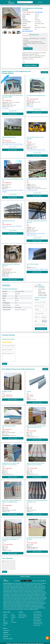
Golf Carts (27, 607)
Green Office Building (32, 264)
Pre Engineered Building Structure (36, 95)
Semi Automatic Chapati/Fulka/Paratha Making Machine (19, 605)
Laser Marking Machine (17, 583)
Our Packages (37, 617)
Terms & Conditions (23, 615)
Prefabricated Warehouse (18, 591)
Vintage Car (32, 607)
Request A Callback (25, 576)
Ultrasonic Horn (39, 599)
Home (2, 5)
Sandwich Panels (7, 391)
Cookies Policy (22, 614)
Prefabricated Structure (21, 5)
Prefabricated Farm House (22, 588)
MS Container (22, 590)
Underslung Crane (37, 595)
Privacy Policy (22, 617)
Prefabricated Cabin (29, 590)
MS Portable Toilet (32, 588)
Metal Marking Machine (34, 598)
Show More (44, 72)
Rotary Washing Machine (36, 594)
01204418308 (6, 630)
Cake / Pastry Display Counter (14, 598)
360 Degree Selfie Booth (33, 609)
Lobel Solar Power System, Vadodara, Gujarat (37, 269)
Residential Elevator (15, 587)
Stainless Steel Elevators (40, 587)
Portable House (13, 588)
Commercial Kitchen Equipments (20, 599)
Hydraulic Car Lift (23, 587)
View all (45, 369)
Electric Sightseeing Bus (19, 607)
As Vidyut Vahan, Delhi (32, 190)
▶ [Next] (20, 32)
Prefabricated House (28, 591)
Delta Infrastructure (34, 34)
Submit (4, 363)
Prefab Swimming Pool (35, 605)
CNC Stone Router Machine (25, 594)
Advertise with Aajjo (38, 615)
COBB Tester (22, 596)
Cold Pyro (25, 609)
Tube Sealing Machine (18, 584)
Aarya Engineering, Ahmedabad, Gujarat (36, 149)
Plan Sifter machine (31, 599)
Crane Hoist (9, 596)
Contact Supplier (28, 48)
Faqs (4, 625)
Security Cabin (6, 588)
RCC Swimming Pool (27, 606)
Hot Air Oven (16, 592)
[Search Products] (18, 2)
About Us (5, 614)
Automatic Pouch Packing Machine (14, 602)
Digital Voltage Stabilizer (16, 595)
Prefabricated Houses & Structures (10, 5)
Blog (4, 620)
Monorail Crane (15, 596)
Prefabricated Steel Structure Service (37, 178)
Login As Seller (37, 625)
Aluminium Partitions (38, 584)
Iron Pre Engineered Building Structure (13, 178)
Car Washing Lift (28, 603)
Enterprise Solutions (38, 623)
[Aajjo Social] (38, 580)
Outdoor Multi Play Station (35, 583)
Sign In (40, 2)
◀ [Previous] (3, 32)
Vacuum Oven (10, 592)
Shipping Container (37, 591)
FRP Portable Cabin (14, 590)
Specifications (6, 285)
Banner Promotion (37, 618)
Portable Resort (40, 588)
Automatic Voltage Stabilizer (27, 595)
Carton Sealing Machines (28, 586)
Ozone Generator (19, 609)
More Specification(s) (27, 30)
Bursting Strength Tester (30, 596)
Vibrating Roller (9, 584)
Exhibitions (6, 623)
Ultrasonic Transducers (28, 601)
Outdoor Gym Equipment (8, 607)
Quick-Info (5, 622)
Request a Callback (31, 65)
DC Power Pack (22, 592)
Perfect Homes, (6, 276)
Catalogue (26, 46)
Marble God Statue (43, 598)
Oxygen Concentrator (11, 609)
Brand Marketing (37, 620)
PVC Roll (6, 599)
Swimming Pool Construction (16, 606)
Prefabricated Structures (9, 137)
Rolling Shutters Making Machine (17, 603)
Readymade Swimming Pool (38, 606)
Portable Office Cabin (38, 590)
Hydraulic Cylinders (30, 592)
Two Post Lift (35, 603)
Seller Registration (38, 614)
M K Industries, (6, 108)
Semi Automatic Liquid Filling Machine (30, 602)
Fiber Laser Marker (24, 598)
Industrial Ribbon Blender (28, 584)
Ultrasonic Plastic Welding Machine (15, 601)
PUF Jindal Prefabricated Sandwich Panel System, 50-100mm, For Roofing (12, 539)
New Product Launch (38, 622)
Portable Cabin (26, 583)
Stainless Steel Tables (8, 586)
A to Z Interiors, (30, 106)
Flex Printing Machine (14, 594)
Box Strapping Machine (18, 586)
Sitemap (5, 615)
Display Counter (37, 586)
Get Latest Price (39, 12)
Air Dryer (40, 602)
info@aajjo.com (7, 634)
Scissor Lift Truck (31, 587)
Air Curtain (10, 599)
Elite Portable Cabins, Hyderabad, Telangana (12, 144)
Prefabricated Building (8, 591)
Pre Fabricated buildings (9, 425)
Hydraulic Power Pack (39, 592)
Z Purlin (29, 391)
